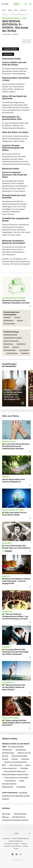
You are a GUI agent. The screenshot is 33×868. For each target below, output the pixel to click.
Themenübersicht (20, 814)
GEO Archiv (6, 814)
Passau (22, 781)
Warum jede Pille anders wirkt (15, 771)
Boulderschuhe (12, 353)
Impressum (7, 839)
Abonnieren (8, 54)
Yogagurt (16, 347)
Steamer (20, 320)
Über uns (5, 817)
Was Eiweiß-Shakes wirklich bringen (15, 774)
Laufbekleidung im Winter (13, 338)
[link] (31, 4)
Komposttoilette (10, 350)
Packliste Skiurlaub (10, 335)
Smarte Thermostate (11, 341)
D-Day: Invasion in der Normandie (16, 777)
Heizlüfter (7, 317)
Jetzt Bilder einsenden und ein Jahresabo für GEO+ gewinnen (16, 796)
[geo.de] (16, 4)
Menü (5, 4)
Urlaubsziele (21, 787)
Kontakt (25, 846)
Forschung (23, 10)
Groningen (24, 768)
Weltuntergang (8, 787)
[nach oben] (30, 833)
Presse (16, 849)
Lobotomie (25, 759)
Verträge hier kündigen (12, 844)
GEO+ (4, 10)
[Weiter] (31, 10)
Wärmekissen (8, 344)
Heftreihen (5, 15)
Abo (26, 4)
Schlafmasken (8, 320)
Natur (16, 10)
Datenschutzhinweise (16, 841)
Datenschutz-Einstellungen (12, 846)
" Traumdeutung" (10, 781)
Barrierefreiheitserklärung (20, 839)
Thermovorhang (9, 324)
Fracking (15, 759)
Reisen (10, 10)
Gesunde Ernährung (9, 784)
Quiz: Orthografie (16, 765)
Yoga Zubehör (24, 350)
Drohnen (17, 317)
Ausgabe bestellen (11, 49)
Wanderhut (25, 353)
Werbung (24, 844)
